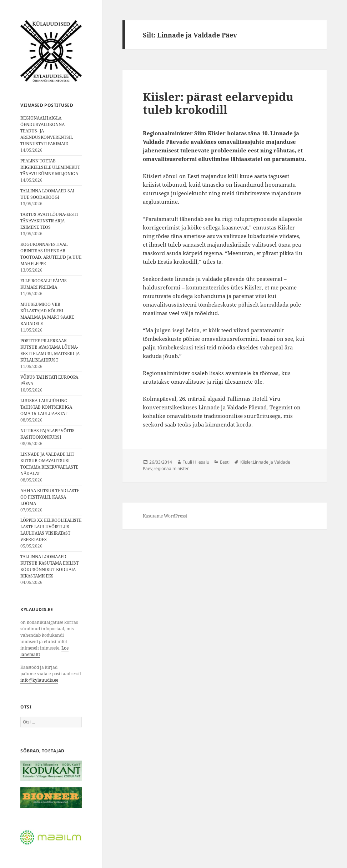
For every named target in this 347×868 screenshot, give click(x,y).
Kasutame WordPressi (165, 516)
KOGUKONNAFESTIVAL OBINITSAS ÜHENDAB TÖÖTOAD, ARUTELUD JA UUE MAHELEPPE (51, 254)
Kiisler (246, 462)
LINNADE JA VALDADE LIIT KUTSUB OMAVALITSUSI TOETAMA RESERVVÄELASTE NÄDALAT (49, 464)
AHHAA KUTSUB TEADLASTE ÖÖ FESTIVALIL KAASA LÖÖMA (50, 497)
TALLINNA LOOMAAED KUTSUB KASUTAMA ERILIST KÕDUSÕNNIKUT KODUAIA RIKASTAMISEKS (49, 566)
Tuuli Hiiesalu (196, 462)
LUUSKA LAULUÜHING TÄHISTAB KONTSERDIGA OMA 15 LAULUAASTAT (46, 407)
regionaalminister (171, 468)
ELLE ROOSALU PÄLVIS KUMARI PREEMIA (44, 284)
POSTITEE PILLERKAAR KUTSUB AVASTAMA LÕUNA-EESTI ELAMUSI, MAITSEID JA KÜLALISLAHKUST (50, 350)
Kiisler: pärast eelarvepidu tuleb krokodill (218, 103)
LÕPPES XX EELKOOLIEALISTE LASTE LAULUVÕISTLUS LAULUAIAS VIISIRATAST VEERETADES (51, 530)
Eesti (225, 462)
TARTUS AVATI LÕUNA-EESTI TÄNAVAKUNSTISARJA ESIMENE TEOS (49, 221)
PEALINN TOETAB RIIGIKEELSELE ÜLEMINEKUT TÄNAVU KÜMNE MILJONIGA (50, 167)
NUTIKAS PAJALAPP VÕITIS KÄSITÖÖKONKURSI (47, 434)
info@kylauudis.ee (39, 680)
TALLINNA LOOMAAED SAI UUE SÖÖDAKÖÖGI (47, 194)
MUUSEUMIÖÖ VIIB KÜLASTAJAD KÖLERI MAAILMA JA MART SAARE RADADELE (47, 314)
